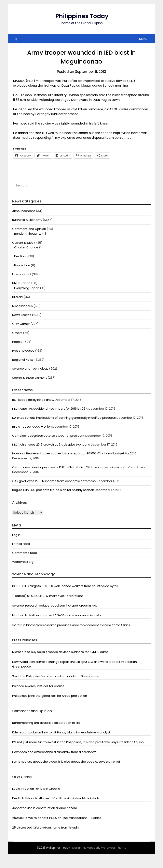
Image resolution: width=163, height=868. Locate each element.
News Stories (22, 315)
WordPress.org (23, 562)
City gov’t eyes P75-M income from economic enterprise (54, 481)
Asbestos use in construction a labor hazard (45, 808)
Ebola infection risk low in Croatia (36, 789)
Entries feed (21, 544)
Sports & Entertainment (30, 378)
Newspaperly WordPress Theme (105, 848)
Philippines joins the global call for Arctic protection (50, 696)
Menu (143, 39)
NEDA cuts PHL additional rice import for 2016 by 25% (50, 409)
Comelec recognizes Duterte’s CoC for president (48, 436)
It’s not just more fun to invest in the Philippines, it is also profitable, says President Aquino (78, 742)
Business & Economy (27, 220)
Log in (16, 535)
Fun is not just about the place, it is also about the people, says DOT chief (66, 762)
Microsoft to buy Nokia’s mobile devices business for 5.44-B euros (60, 652)
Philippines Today (82, 16)
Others (17, 333)
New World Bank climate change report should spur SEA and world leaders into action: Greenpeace (75, 664)
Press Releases (23, 351)
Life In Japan (21, 283)
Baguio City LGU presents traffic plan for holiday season (53, 490)
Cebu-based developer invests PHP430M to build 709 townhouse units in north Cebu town (78, 467)
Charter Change (26, 247)
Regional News (23, 360)
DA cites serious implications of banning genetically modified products (64, 418)
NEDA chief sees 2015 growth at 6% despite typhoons (51, 444)
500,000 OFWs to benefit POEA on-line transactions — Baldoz (57, 818)
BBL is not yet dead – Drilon (32, 427)
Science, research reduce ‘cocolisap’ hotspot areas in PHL (54, 605)
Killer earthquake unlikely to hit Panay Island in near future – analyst (61, 732)
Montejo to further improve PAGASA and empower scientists (57, 615)
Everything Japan (27, 288)
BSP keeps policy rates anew (33, 400)
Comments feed (25, 553)
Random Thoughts (28, 234)
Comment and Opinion (29, 229)
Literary (18, 297)
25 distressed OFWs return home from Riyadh (45, 827)
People (17, 342)
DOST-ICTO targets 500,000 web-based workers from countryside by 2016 (66, 586)
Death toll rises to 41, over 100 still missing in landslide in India (56, 798)
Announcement (24, 211)
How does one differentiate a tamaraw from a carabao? (54, 752)
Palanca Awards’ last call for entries (38, 686)
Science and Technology (30, 368)
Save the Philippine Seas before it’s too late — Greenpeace (56, 676)
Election (20, 256)
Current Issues (23, 243)
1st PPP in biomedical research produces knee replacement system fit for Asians (71, 625)
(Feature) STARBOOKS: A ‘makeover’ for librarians (48, 596)
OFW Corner (21, 324)
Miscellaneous (22, 306)
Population (22, 265)
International (22, 274)
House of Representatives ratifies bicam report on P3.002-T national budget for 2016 (74, 453)
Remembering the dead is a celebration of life (46, 723)
